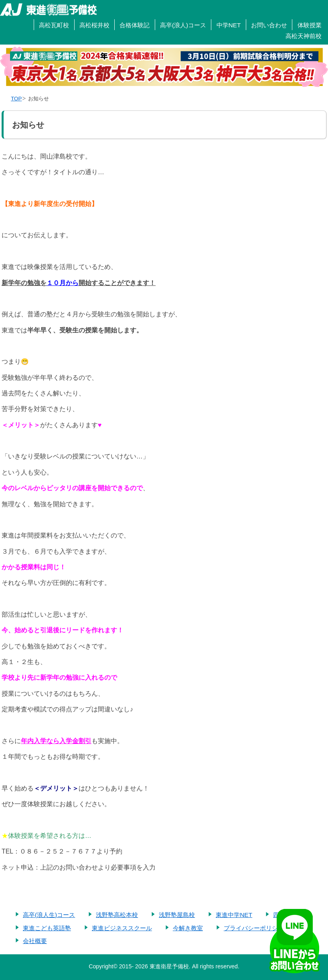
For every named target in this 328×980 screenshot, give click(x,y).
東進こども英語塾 (47, 928)
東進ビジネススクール (122, 928)
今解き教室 (188, 928)
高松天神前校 (304, 36)
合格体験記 (135, 25)
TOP (16, 99)
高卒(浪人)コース (183, 25)
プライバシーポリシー (254, 928)
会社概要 (35, 941)
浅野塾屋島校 (177, 915)
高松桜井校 (94, 25)
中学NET (229, 25)
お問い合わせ (269, 25)
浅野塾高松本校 (117, 915)
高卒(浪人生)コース (49, 915)
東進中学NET (234, 915)
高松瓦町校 (54, 25)
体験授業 (310, 25)
